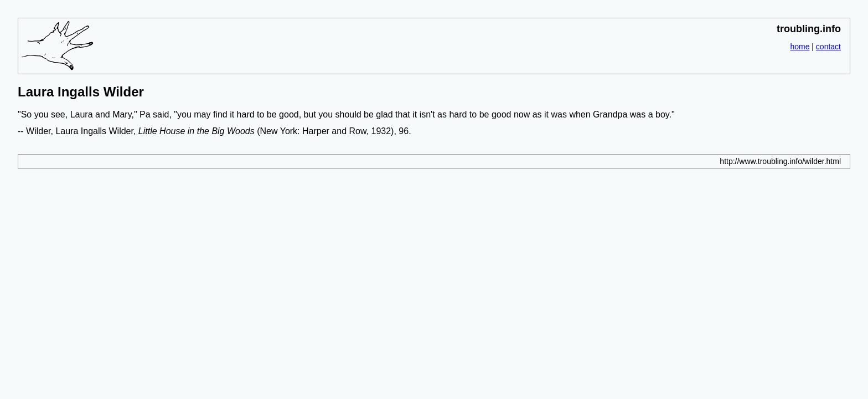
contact (828, 47)
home (800, 47)
